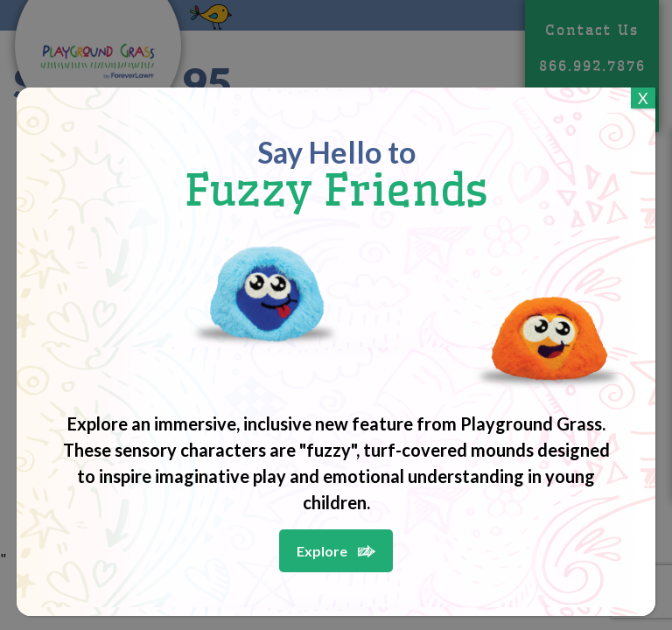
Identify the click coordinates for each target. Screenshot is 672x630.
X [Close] (643, 98)
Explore (322, 551)
